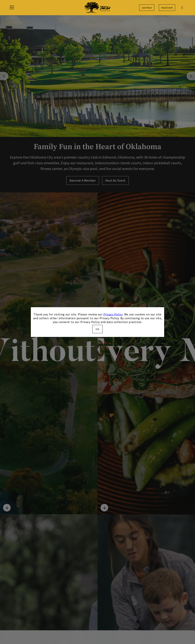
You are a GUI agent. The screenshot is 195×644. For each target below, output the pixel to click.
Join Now (147, 8)
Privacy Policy (113, 314)
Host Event (167, 8)
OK (97, 329)
